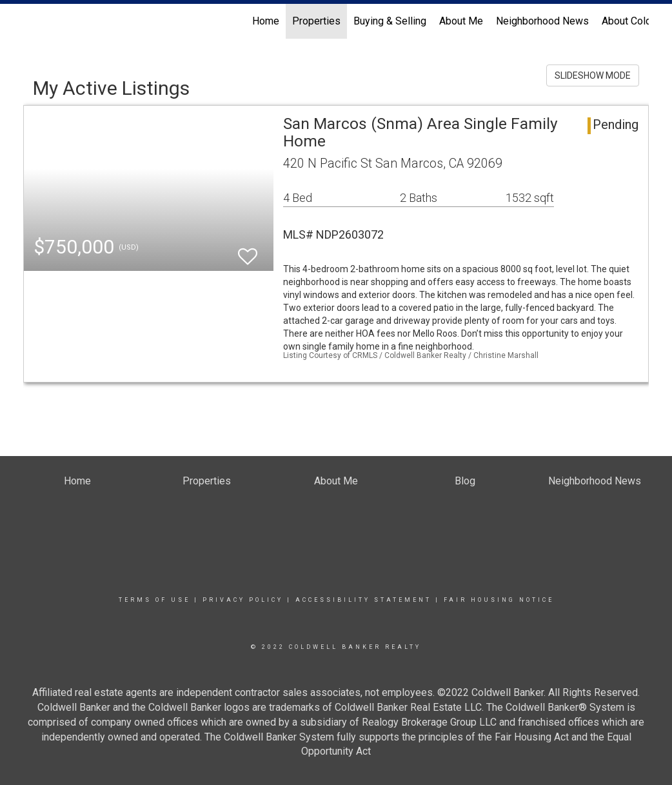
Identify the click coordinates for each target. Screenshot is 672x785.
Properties (316, 21)
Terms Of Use (154, 600)
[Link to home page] (30, 21)
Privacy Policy (243, 600)
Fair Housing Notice (499, 600)
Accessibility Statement (363, 600)
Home (266, 21)
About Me (461, 21)
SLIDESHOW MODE (593, 75)
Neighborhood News (542, 21)
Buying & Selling (390, 21)
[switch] (248, 251)
